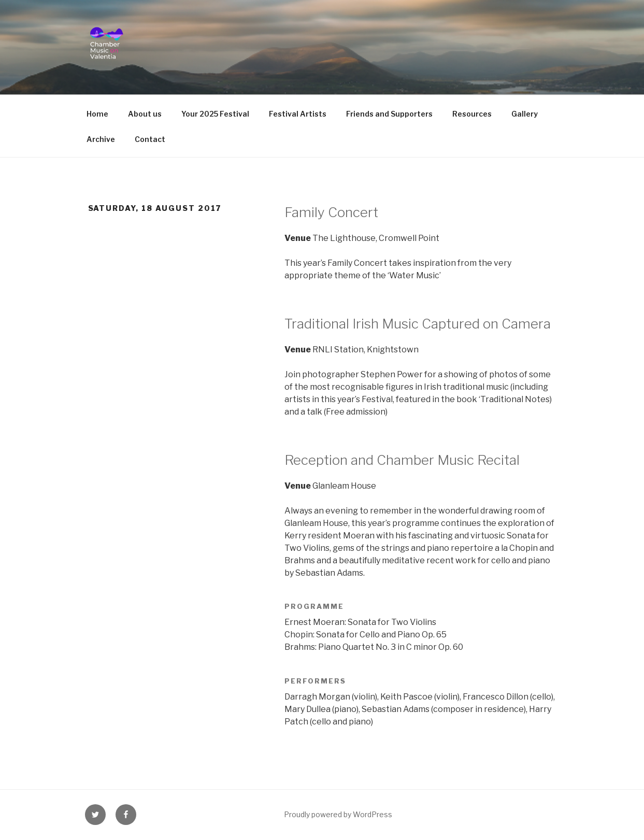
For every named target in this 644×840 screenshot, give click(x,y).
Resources (472, 114)
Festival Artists (298, 114)
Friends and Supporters (389, 114)
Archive (101, 139)
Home (97, 114)
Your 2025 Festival (215, 114)
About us (145, 114)
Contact (150, 139)
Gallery (525, 114)
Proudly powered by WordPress (338, 814)
